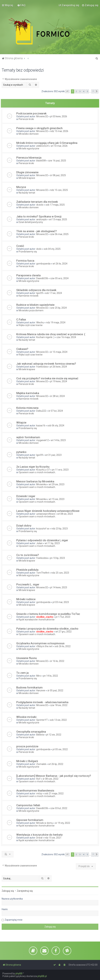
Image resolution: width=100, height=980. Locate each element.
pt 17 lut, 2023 (63, 617)
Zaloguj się (8, 891)
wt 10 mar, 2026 (59, 146)
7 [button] (93, 91)
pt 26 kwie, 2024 (58, 367)
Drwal (39, 838)
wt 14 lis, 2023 (58, 440)
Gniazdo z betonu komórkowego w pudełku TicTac (48, 614)
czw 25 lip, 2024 (58, 308)
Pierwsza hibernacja (29, 158)
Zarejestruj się (25, 891)
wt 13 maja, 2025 (58, 219)
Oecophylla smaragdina (31, 732)
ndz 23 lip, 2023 (60, 529)
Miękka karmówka (28, 393)
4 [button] (84, 91)
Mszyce (21, 187)
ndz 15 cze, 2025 (59, 190)
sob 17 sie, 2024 (53, 293)
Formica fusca (25, 261)
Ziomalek (41, 764)
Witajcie (21, 423)
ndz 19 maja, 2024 (56, 322)
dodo (39, 249)
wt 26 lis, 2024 (60, 264)
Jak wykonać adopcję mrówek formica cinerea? (46, 364)
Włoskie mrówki (26, 717)
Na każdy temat (27, 193)
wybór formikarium (28, 437)
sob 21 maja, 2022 (54, 794)
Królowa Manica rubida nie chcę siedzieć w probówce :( (51, 334)
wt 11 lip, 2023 (52, 543)
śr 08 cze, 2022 (50, 779)
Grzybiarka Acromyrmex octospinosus (40, 643)
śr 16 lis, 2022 (57, 661)
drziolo (40, 205)
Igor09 (40, 293)
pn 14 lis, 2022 (50, 676)
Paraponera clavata (28, 275)
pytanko (21, 452)
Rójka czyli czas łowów (31, 325)
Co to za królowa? (28, 555)
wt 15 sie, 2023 (57, 499)
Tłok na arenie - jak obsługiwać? (37, 231)
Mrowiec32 (42, 116)
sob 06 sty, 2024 (56, 426)
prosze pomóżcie (27, 746)
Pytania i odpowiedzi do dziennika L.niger (42, 540)
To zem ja (22, 673)
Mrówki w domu (45, 823)
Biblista (40, 735)
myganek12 (43, 440)
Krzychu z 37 (43, 470)
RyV (38, 779)
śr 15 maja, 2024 (59, 352)
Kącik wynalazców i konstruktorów (37, 620)
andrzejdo (42, 219)
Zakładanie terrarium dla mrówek (37, 202)
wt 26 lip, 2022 (56, 764)
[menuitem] (21, 5)
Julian (39, 543)
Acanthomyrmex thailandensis (35, 790)
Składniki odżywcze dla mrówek (36, 290)
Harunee (41, 690)
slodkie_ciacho (45, 617)
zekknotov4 (42, 146)
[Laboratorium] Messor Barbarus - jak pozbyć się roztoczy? (54, 776)
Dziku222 (41, 411)
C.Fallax (21, 319)
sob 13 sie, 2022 (58, 720)
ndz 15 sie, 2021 (53, 838)
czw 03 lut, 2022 (59, 808)
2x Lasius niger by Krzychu (33, 467)
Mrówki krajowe (27, 178)
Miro (39, 676)
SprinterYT (42, 720)
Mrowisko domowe (29, 134)
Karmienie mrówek (29, 296)
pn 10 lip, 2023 (57, 558)
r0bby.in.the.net (44, 646)
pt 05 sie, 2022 (60, 749)
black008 (41, 161)
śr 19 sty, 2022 (63, 823)
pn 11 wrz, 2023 (60, 470)
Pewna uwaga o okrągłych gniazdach (39, 128)
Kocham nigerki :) (45, 337)
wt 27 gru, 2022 (63, 632)
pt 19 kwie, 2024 (59, 381)
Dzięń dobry (24, 526)
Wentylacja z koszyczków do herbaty (39, 835)
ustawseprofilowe (46, 514)
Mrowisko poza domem (31, 310)
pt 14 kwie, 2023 (59, 587)
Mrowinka (41, 484)
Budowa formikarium (29, 687)
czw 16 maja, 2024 (66, 337)
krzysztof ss (43, 529)
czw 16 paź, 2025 (57, 161)
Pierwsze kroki (26, 119)
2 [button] (76, 91)
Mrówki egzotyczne (29, 149)
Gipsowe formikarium (30, 820)
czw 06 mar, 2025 (59, 234)
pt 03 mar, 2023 (61, 602)
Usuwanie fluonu (27, 658)
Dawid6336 (42, 278)
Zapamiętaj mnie (14, 920)
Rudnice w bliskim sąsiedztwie (35, 305)
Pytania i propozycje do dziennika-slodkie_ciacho (47, 629)
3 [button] (80, 91)
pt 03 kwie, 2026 (59, 116)
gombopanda (43, 264)
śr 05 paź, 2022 (55, 690)
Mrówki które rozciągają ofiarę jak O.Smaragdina (47, 143)
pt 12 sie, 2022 (54, 735)
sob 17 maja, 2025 (55, 205)
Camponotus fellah (28, 805)
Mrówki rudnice (26, 599)
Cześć (20, 246)
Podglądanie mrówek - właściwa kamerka (42, 702)
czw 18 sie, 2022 (59, 705)
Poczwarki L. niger (28, 584)
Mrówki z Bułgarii (27, 761)
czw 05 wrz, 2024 (59, 278)
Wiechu (40, 322)
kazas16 (41, 426)
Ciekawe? (22, 349)
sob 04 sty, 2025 (52, 249)
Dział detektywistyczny (31, 222)
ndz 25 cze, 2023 (60, 573)
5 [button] (87, 91)
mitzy (39, 794)
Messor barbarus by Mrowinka (35, 481)
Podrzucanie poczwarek (31, 113)
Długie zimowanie (27, 172)
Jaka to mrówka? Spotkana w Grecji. (39, 216)
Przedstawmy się (28, 252)
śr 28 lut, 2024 (57, 396)
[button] (67, 91)
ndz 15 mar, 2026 (59, 131)
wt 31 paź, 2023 (53, 455)
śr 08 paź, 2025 (58, 175)
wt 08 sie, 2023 (65, 514)
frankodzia (42, 367)
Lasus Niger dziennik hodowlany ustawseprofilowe (48, 511)
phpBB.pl (42, 976)
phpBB (19, 973)
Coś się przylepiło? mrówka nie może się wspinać (47, 378)
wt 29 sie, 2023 (57, 484)
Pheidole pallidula (27, 570)
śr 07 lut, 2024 (56, 411)
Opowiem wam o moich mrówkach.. (37, 472)
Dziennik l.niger (26, 496)
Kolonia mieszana (27, 408)
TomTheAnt (43, 573)
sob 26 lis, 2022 (63, 646)
